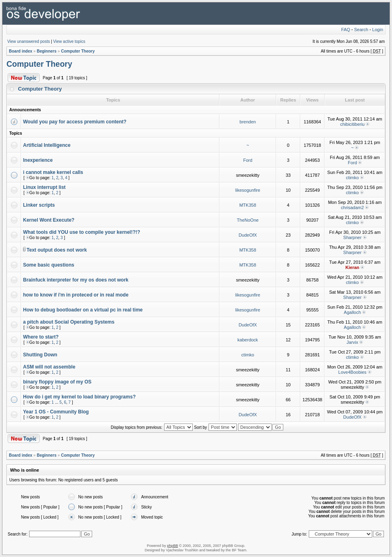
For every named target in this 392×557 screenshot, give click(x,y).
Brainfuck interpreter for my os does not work (76, 280)
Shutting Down (40, 355)
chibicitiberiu (353, 124)
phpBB (172, 546)
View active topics (69, 41)
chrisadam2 (353, 208)
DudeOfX (248, 235)
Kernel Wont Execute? (49, 220)
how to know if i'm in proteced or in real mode (76, 295)
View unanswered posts (28, 41)
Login (378, 30)
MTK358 (248, 205)
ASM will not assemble (49, 367)
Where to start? (41, 337)
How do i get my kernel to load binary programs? (79, 397)
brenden (248, 122)
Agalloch (352, 312)
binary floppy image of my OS (57, 382)
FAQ (346, 30)
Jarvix (353, 342)
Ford (248, 160)
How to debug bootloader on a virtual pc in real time (83, 310)
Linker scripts (39, 205)
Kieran (352, 267)
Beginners (47, 51)
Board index (21, 51)
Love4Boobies (352, 372)
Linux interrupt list (44, 187)
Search (361, 30)
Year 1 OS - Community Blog (56, 412)
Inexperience (38, 160)
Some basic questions (49, 265)
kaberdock (248, 340)
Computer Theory (78, 51)
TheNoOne (248, 220)
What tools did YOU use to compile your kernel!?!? (82, 232)
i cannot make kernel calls (53, 172)
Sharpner (352, 237)
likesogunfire (248, 190)
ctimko (352, 178)
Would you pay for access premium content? (75, 122)
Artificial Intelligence (47, 145)
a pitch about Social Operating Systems (69, 322)
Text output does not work (57, 250)
